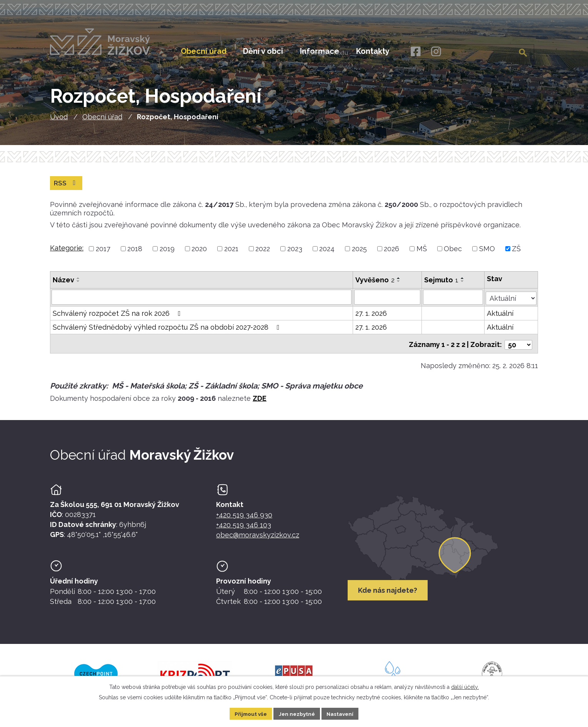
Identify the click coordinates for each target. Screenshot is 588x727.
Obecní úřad (102, 121)
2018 (135, 253)
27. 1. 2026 (371, 317)
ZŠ (516, 253)
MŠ (422, 253)
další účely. (465, 686)
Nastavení (342, 713)
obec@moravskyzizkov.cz (258, 537)
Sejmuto (442, 284)
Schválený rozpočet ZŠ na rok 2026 (118, 317)
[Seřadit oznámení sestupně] (78, 286)
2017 (103, 253)
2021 (231, 253)
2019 (167, 253)
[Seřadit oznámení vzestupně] (78, 283)
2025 (359, 253)
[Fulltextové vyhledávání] (495, 51)
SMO (487, 253)
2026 (391, 253)
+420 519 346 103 (244, 527)
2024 (327, 253)
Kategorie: (67, 253)
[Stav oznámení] (511, 301)
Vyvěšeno (375, 284)
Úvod (59, 121)
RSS (67, 188)
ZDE (260, 400)
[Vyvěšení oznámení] (388, 302)
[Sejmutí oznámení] (453, 302)
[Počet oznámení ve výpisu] (518, 346)
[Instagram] (436, 52)
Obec (453, 253)
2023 (295, 253)
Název (63, 284)
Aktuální (501, 317)
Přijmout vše (249, 713)
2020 (199, 253)
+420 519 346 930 (244, 516)
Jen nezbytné (297, 713)
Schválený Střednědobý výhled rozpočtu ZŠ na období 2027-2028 (168, 331)
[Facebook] (415, 52)
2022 (263, 253)
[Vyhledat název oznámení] (202, 302)
